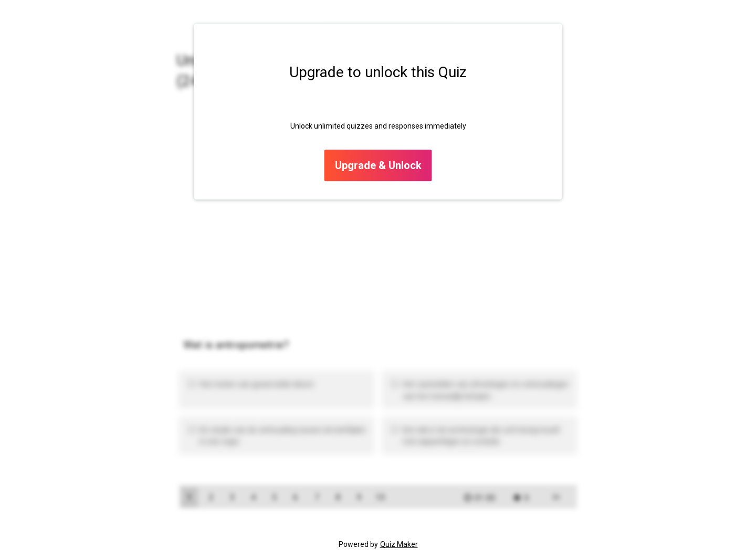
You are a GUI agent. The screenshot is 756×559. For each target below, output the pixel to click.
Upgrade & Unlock (378, 166)
